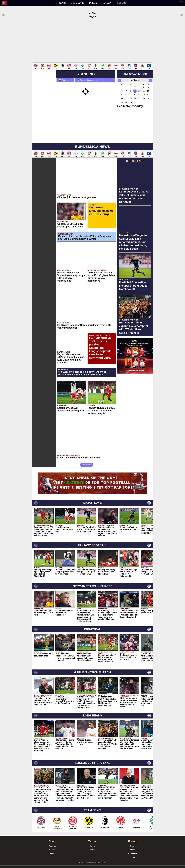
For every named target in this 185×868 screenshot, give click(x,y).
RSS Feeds (133, 850)
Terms (93, 842)
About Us (52, 842)
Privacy (92, 846)
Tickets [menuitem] (121, 3)
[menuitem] (29, 3)
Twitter (133, 842)
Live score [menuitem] (77, 3)
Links (133, 854)
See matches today (130, 102)
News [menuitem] (63, 3)
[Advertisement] (92, 41)
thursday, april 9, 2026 (135, 70)
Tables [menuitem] (93, 3)
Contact (52, 846)
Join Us (52, 850)
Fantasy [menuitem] (107, 3)
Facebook (133, 846)
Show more (87, 461)
